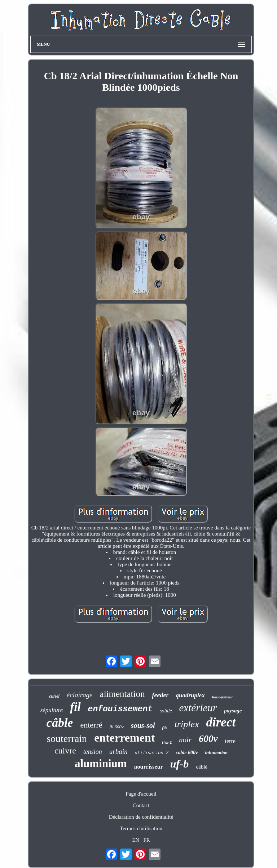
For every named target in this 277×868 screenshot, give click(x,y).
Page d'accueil (141, 794)
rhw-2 (167, 742)
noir (185, 740)
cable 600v (187, 753)
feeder (161, 695)
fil (75, 707)
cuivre (65, 751)
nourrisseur (149, 767)
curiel (54, 696)
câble (60, 723)
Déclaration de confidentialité (141, 817)
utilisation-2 (152, 753)
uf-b (180, 764)
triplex (187, 724)
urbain (118, 751)
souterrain (67, 739)
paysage (233, 711)
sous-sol (143, 725)
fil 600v (117, 727)
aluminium (101, 763)
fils (165, 728)
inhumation (216, 753)
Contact (141, 805)
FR (146, 840)
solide (166, 711)
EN (136, 840)
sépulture (52, 710)
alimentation (122, 694)
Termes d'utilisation (141, 828)
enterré (91, 725)
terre (230, 741)
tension (93, 752)
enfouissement (120, 709)
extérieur (198, 708)
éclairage (80, 695)
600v (208, 739)
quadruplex (190, 695)
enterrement (124, 738)
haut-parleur (223, 697)
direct (221, 722)
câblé (202, 767)
